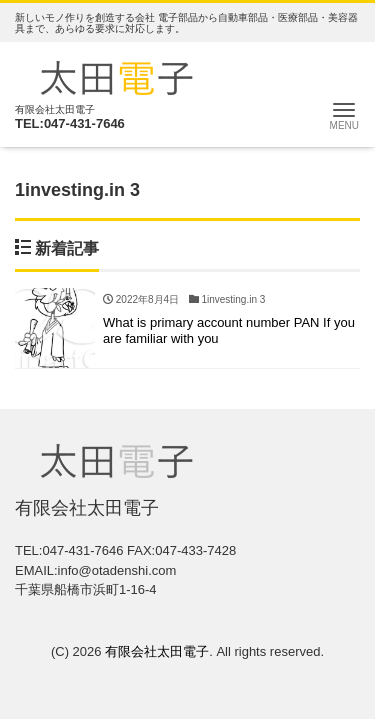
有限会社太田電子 (157, 651)
